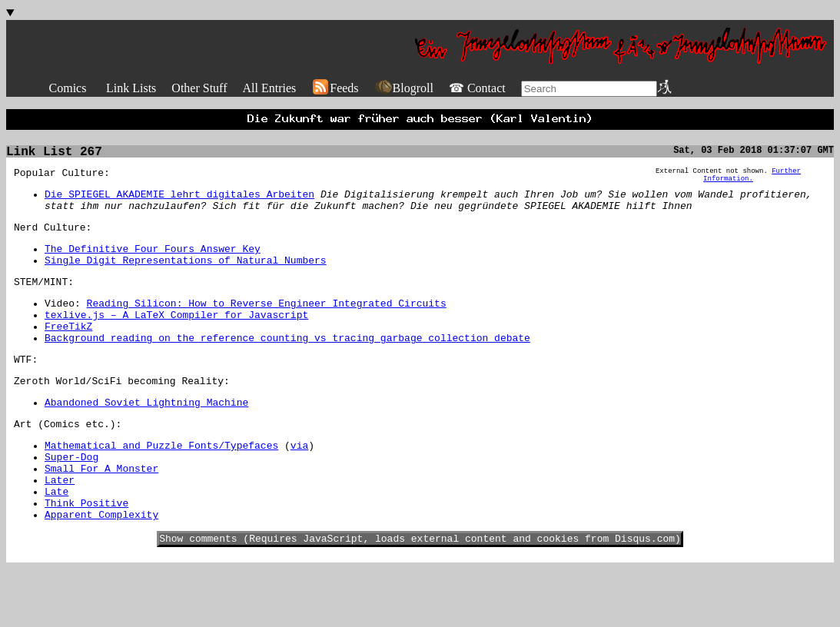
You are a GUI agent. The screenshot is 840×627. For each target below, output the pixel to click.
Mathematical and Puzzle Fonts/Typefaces (161, 487)
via (299, 487)
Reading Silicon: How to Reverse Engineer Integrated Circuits (267, 327)
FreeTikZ (68, 354)
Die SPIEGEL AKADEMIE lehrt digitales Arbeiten (179, 204)
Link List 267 (54, 157)
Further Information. (752, 183)
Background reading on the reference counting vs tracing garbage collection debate (287, 368)
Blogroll (404, 88)
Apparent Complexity (101, 570)
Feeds (335, 88)
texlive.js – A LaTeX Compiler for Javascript (176, 340)
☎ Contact (477, 88)
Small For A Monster (101, 515)
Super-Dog (71, 501)
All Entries (269, 88)
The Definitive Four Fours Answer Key (153, 265)
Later (60, 529)
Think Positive (86, 556)
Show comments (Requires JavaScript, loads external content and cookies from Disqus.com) (420, 596)
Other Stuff (199, 88)
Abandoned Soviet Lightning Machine (146, 440)
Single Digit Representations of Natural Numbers (186, 279)
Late (56, 542)
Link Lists (131, 88)
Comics (68, 88)
